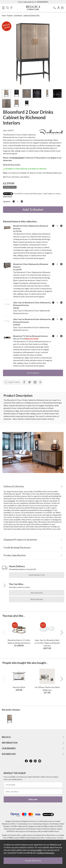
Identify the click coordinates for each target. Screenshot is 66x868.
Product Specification (15, 555)
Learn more (7, 196)
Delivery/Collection (14, 486)
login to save (12, 382)
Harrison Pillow (19, 687)
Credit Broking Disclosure (17, 547)
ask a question (37, 593)
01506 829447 (18, 158)
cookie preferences (46, 853)
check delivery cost (37, 575)
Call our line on (33, 2)
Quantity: (7, 202)
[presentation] (4, 632)
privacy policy (36, 850)
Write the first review (12, 165)
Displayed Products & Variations (20, 540)
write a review (37, 599)
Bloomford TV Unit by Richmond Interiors (31, 336)
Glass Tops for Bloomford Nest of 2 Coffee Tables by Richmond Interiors (47, 643)
